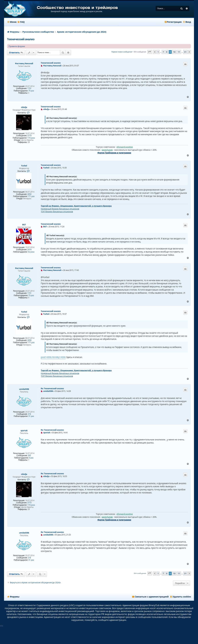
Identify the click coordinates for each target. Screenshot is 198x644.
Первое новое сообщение (122, 52)
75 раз (31, 91)
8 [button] (167, 52)
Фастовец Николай (24, 63)
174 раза (31, 138)
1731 (29, 88)
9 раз (31, 458)
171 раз (31, 196)
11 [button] (179, 52)
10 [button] (174, 52)
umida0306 (24, 389)
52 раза (31, 252)
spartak (24, 431)
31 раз (31, 416)
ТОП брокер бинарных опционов (57, 212)
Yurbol (24, 166)
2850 (29, 194)
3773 (29, 136)
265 (29, 456)
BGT (24, 225)
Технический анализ (21, 39)
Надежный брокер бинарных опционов (60, 209)
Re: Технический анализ (52, 388)
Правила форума (17, 46)
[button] (150, 52)
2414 (29, 250)
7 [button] (163, 52)
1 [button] (158, 52)
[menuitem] (21, 22)
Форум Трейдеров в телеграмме (114, 153)
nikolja (24, 107)
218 (29, 414)
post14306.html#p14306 (53, 357)
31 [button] (185, 52)
